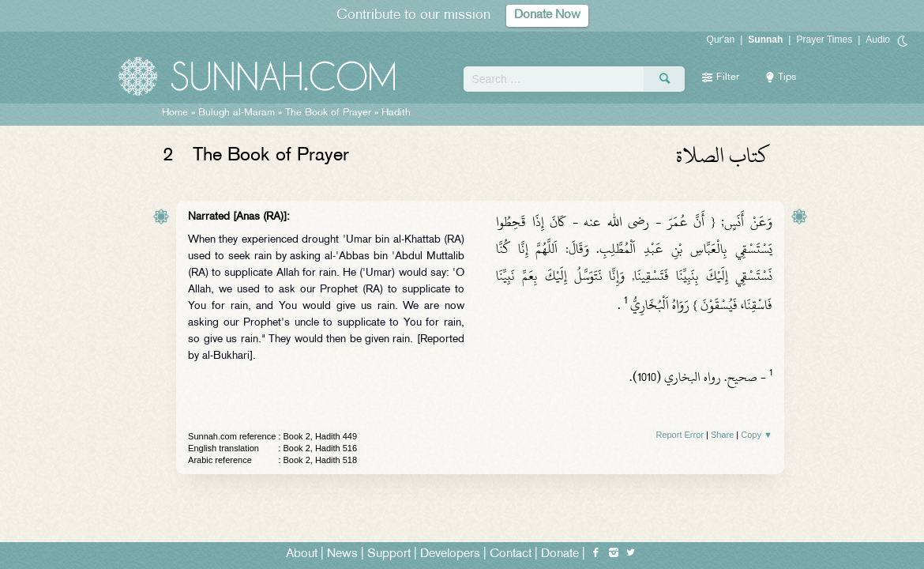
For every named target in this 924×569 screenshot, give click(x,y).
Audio (878, 40)
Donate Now (547, 15)
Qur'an (721, 40)
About (302, 554)
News (342, 554)
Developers (450, 554)
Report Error (680, 435)
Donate (560, 554)
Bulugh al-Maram (237, 113)
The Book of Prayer (328, 113)
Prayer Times (824, 40)
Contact (511, 554)
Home (175, 113)
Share (722, 435)
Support (389, 554)
